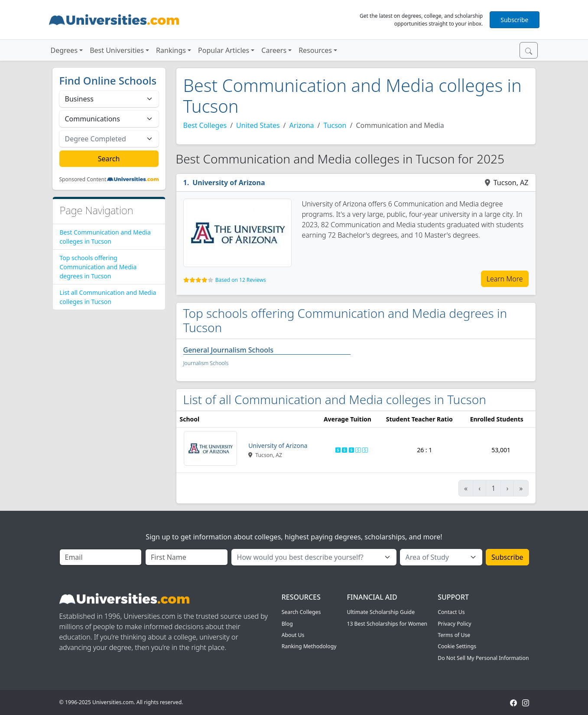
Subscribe (514, 20)
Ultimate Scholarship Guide (381, 612)
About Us (293, 635)
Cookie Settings (457, 646)
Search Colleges (301, 612)
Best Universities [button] (117, 50)
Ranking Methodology (309, 646)
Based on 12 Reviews (241, 280)
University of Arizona (229, 183)
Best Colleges (205, 125)
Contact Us (451, 612)
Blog (287, 624)
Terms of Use (454, 635)
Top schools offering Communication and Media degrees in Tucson (98, 267)
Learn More (505, 279)
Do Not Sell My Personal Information (483, 658)
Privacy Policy (454, 624)
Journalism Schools (206, 363)
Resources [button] (315, 50)
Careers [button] (274, 50)
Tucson (335, 125)
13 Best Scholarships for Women (387, 624)
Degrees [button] (64, 50)
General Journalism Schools (229, 350)
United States (258, 125)
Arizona (302, 125)
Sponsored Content (83, 180)
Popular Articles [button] (224, 50)
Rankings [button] (171, 50)
